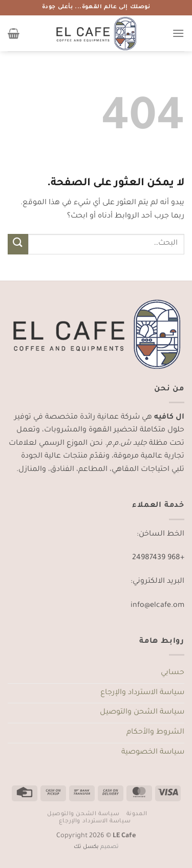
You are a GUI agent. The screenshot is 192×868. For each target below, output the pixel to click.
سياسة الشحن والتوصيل (142, 713)
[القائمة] (178, 33)
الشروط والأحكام (155, 733)
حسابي (173, 673)
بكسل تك (86, 847)
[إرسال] (18, 244)
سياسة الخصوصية (153, 753)
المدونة (137, 814)
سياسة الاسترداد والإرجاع (142, 693)
